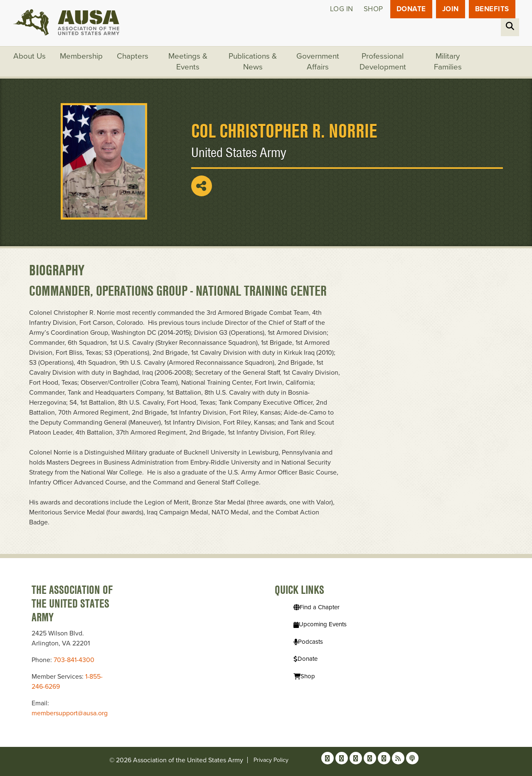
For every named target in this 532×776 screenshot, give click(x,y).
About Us (30, 56)
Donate (411, 9)
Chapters (133, 56)
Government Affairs (318, 62)
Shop (373, 9)
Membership (81, 56)
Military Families (448, 62)
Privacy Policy (271, 760)
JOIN (451, 9)
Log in (342, 9)
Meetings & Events (188, 62)
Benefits (492, 9)
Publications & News (253, 62)
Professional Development (383, 62)
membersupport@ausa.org (70, 713)
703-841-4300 (74, 660)
